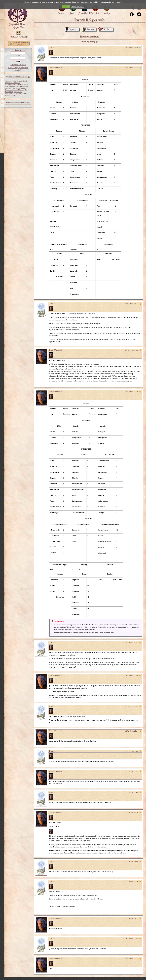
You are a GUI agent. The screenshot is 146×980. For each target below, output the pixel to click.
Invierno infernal (89, 37)
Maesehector (9, 90)
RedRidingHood (10, 94)
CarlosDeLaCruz (10, 83)
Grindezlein (12, 86)
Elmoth (18, 85)
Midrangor (21, 90)
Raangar (20, 92)
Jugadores (71, 30)
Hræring (18, 86)
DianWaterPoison (10, 85)
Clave (18, 56)
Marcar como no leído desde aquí (140, 48)
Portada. (18, 16)
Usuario (18, 50)
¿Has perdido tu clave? (18, 65)
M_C (26, 90)
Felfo (22, 85)
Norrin (7, 92)
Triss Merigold (19, 94)
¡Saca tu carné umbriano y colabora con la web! (19, 37)
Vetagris (8, 95)
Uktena (25, 94)
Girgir (7, 86)
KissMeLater (25, 86)
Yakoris (13, 95)
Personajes (88, 30)
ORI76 (11, 92)
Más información (77, 7)
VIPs (104, 30)
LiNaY (10, 88)
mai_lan (15, 90)
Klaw (7, 88)
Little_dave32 (17, 88)
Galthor (26, 85)
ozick (15, 92)
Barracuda (19, 81)
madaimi (23, 88)
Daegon (18, 83)
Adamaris (8, 81)
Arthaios (14, 81)
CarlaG (25, 81)
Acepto (66, 7)
